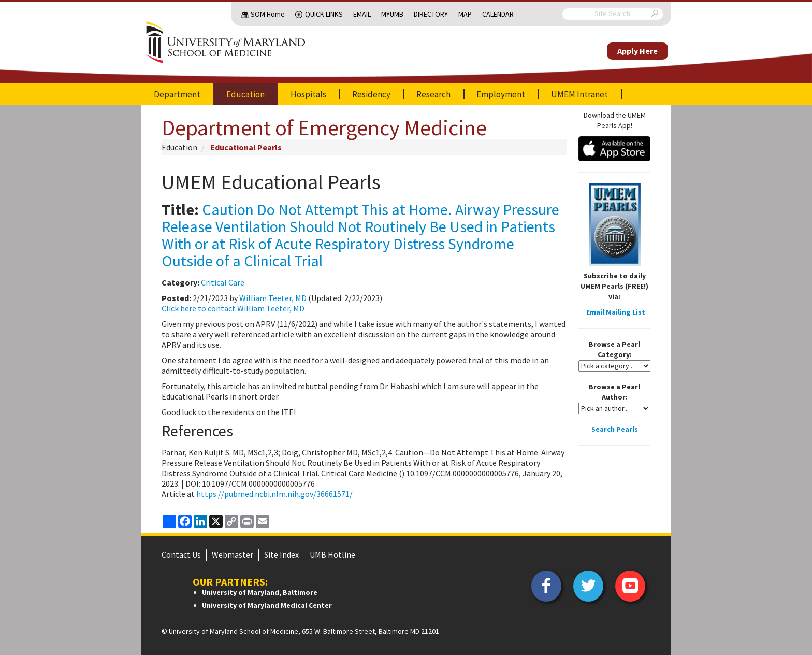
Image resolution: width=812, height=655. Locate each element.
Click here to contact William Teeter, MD (233, 308)
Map (465, 14)
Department (177, 94)
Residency (371, 94)
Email (362, 14)
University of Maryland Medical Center (267, 605)
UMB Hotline (332, 554)
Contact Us (181, 554)
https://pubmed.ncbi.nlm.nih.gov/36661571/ (274, 494)
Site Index (281, 554)
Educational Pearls (246, 147)
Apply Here (637, 51)
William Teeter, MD (273, 298)
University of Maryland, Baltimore (260, 592)
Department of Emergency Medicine (324, 127)
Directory (431, 14)
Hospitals (308, 94)
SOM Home (268, 14)
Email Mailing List (616, 312)
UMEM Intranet (579, 94)
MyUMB (392, 14)
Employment (501, 94)
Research (433, 94)
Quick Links (324, 14)
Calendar (498, 14)
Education (245, 94)
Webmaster (233, 554)
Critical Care (223, 282)
